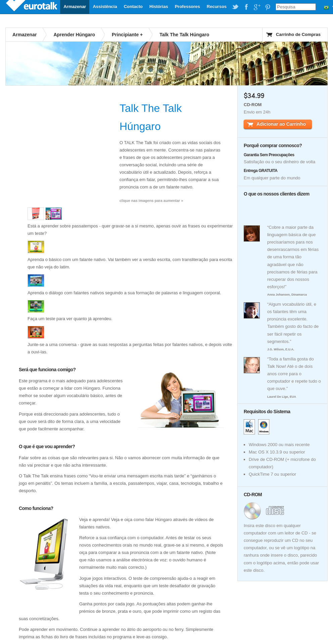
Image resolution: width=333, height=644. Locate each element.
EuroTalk (32, 7)
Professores (187, 7)
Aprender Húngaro (74, 35)
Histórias (159, 7)
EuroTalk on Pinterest (268, 7)
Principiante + (127, 35)
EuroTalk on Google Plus (257, 7)
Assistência (105, 7)
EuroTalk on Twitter (235, 7)
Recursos (217, 7)
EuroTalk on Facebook (246, 7)
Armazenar (75, 7)
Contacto (133, 7)
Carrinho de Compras (298, 34)
